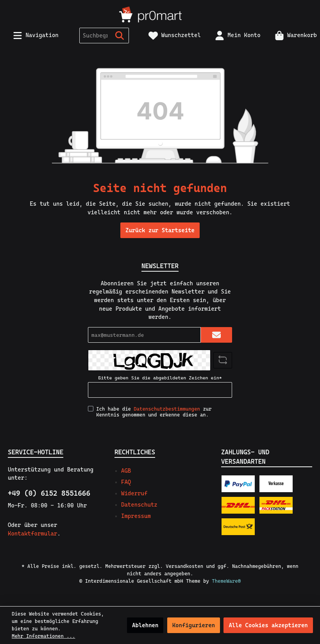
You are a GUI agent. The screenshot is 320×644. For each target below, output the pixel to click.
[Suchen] (120, 36)
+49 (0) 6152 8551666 (49, 493)
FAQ (126, 482)
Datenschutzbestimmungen (167, 409)
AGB (126, 471)
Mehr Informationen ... (43, 636)
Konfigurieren (194, 625)
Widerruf (134, 493)
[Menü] (36, 35)
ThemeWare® (226, 581)
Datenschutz (139, 505)
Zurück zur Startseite (160, 230)
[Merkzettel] (175, 35)
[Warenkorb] (293, 35)
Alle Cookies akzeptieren (268, 625)
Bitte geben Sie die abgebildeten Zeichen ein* (160, 378)
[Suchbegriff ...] (95, 36)
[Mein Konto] (238, 35)
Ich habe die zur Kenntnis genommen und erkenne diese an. (154, 412)
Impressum (136, 516)
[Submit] (216, 335)
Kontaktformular (32, 534)
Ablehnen (145, 625)
